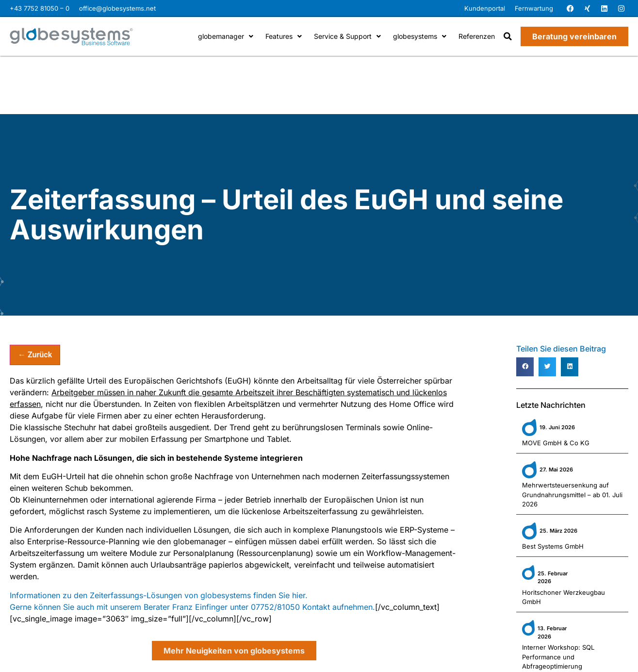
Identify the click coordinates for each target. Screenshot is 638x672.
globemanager (226, 36)
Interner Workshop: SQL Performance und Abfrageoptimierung (558, 657)
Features (284, 36)
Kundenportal (485, 8)
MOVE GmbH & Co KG (556, 443)
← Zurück (35, 355)
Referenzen (477, 36)
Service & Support (347, 36)
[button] (508, 37)
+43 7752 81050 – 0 (40, 8)
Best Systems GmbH (553, 546)
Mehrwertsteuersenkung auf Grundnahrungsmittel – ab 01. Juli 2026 (572, 495)
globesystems (420, 36)
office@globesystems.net (117, 8)
